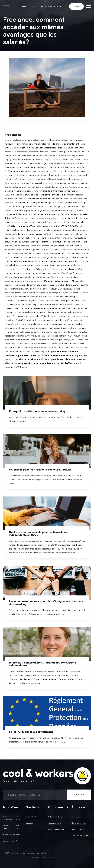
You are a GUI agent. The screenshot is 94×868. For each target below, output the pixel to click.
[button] (24, 6)
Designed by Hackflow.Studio (43, 857)
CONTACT (76, 6)
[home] (6, 6)
